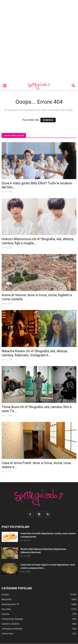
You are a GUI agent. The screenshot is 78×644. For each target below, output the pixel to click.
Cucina (5, 614)
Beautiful (7, 599)
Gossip (5, 594)
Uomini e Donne (10, 624)
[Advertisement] (39, 41)
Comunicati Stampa (12, 619)
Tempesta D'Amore (12, 629)
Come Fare (7, 633)
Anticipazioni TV (10, 604)
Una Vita (6, 609)
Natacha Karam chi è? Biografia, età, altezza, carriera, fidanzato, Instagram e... (35, 353)
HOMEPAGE (48, 120)
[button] (73, 86)
